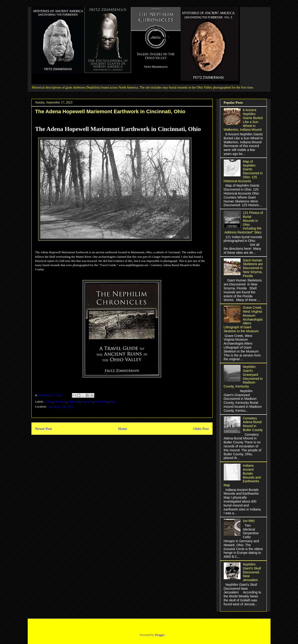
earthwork (74, 402)
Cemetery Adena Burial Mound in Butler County (253, 424)
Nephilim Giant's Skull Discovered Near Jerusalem (252, 572)
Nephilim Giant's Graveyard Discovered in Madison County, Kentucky (243, 377)
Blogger (160, 635)
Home (122, 429)
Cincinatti (60, 402)
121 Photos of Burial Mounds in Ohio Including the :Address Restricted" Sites (243, 223)
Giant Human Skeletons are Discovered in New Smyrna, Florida (253, 268)
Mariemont (101, 402)
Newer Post (44, 429)
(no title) (249, 521)
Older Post (201, 429)
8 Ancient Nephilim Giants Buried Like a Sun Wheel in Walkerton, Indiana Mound (243, 120)
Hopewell (87, 402)
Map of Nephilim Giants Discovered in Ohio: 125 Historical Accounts (243, 171)
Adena (48, 402)
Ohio (112, 402)
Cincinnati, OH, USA (61, 406)
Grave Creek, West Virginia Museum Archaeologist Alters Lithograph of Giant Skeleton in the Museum (243, 319)
